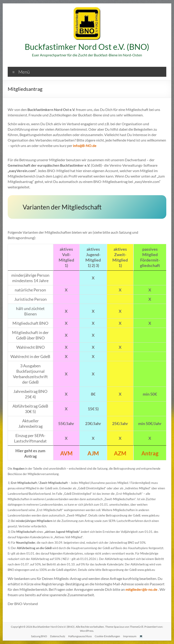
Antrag (150, 453)
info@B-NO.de (85, 145)
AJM (93, 453)
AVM (66, 453)
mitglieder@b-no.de (141, 589)
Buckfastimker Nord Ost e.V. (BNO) (87, 47)
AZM (120, 453)
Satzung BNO (39, 636)
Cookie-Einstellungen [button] (107, 636)
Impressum (130, 636)
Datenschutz (58, 636)
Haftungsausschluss (80, 636)
